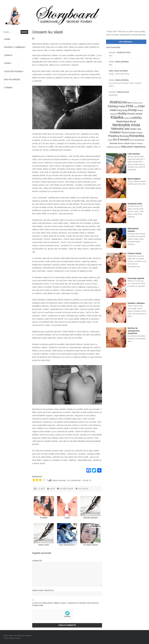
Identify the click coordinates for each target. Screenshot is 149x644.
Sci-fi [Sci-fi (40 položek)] (116, 140)
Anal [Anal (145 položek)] (113, 102)
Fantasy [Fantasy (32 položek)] (113, 106)
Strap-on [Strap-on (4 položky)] (133, 143)
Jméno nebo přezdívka (43, 591)
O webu (8, 87)
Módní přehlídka (122, 62)
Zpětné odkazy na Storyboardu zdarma (17, 636)
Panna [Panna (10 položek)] (125, 133)
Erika (111, 71)
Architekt (44, 507)
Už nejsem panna (90, 535)
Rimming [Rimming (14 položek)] (124, 136)
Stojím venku (44, 535)
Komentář (37, 561)
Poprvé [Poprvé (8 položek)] (139, 133)
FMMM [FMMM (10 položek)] (113, 110)
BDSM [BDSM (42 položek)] (122, 102)
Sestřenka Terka (124, 52)
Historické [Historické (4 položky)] (114, 114)
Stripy (8, 63)
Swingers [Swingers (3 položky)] (140, 143)
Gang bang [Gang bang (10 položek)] (122, 110)
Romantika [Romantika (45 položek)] (137, 136)
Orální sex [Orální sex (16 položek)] (136, 129)
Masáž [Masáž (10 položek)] (133, 122)
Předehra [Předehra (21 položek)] (114, 136)
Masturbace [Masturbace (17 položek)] (123, 121)
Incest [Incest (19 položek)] (139, 114)
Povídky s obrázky (15, 47)
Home (7, 39)
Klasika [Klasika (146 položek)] (117, 117)
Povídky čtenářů (67, 489)
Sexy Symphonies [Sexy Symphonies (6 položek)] (137, 140)
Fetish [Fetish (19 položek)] (122, 106)
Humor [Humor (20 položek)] (131, 114)
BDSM (86, 489)
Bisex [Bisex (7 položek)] (130, 103)
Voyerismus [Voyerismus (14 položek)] (140, 147)
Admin (52, 489)
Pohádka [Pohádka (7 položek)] (132, 133)
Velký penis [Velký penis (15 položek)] (127, 147)
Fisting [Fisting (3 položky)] (136, 107)
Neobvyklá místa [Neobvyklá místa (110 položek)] (126, 125)
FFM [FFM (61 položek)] (129, 106)
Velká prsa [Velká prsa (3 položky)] (117, 147)
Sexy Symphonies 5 (67, 535)
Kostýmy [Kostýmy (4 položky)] (127, 118)
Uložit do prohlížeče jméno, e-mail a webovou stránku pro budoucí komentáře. (66, 604)
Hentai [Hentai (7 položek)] (140, 110)
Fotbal (67, 507)
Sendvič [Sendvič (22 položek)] (125, 140)
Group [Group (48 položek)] (132, 110)
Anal (80, 489)
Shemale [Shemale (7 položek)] (113, 143)
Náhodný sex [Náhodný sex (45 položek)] (120, 129)
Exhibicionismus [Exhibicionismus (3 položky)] (138, 103)
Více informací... (126, 42)
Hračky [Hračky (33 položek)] (122, 114)
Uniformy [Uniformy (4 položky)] (110, 147)
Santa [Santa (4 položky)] (110, 140)
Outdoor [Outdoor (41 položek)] (115, 132)
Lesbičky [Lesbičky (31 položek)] (136, 118)
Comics (8, 55)
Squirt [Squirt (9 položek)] (127, 143)
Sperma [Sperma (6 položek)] (121, 143)
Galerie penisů (123, 92)
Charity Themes (15, 638)
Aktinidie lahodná (90, 507)
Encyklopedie (12, 79)
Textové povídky (14, 71)
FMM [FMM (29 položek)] (141, 106)
